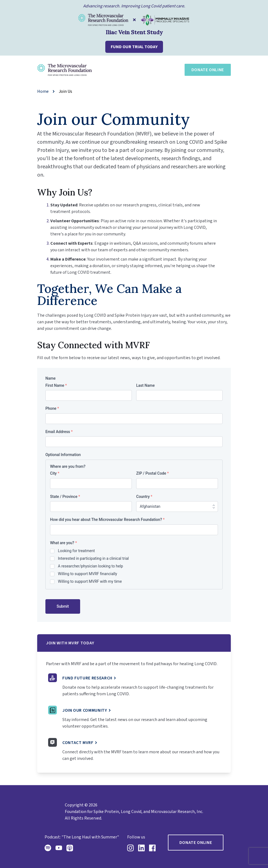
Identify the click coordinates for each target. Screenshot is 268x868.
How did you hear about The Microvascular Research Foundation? (107, 520)
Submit (63, 606)
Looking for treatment (76, 551)
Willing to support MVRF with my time (90, 581)
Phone (52, 408)
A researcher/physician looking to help (91, 566)
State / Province (65, 497)
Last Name (145, 385)
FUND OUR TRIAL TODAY (134, 47)
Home (43, 91)
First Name (56, 385)
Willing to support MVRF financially (88, 574)
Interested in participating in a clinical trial (93, 558)
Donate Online (208, 70)
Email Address (59, 432)
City (55, 473)
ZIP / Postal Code (152, 473)
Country (144, 497)
